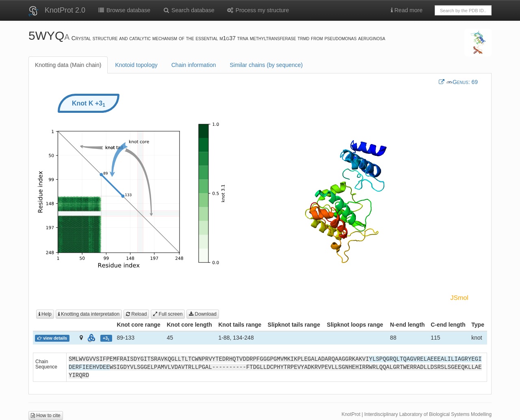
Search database (188, 10)
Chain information (194, 65)
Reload (136, 314)
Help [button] (45, 314)
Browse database (124, 10)
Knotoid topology (136, 65)
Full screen (168, 314)
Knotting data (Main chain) (68, 65)
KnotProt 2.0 (65, 10)
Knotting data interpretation (89, 314)
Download (203, 314)
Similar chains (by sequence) (266, 65)
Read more (407, 10)
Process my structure (258, 10)
